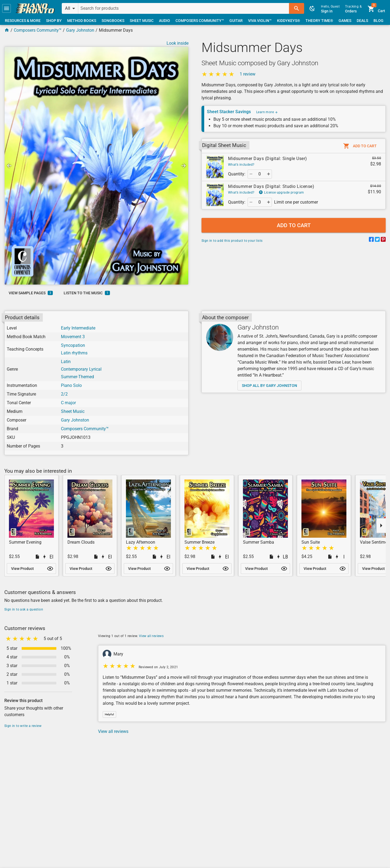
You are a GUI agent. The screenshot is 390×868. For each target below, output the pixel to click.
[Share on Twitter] (377, 240)
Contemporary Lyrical (81, 369)
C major (68, 403)
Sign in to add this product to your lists (232, 241)
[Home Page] (7, 30)
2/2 (64, 394)
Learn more (267, 112)
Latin (66, 362)
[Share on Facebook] (371, 240)
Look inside (178, 43)
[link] (35, 8)
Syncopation (73, 345)
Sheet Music (73, 411)
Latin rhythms (74, 353)
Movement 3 (73, 337)
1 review (248, 74)
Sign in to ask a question (24, 609)
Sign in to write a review (23, 726)
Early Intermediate (78, 328)
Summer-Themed (77, 377)
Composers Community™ (38, 30)
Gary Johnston (80, 30)
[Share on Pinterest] (383, 240)
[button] (6, 8)
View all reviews (151, 636)
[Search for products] (184, 8)
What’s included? (241, 165)
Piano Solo (71, 385)
